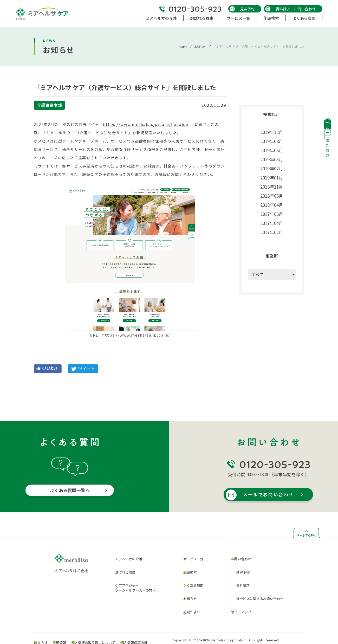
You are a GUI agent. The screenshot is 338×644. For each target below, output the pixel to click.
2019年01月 (272, 173)
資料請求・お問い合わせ (290, 9)
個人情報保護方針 (158, 623)
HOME (182, 46)
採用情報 (70, 623)
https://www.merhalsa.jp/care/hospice (144, 124)
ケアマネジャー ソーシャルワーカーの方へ (133, 579)
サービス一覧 (190, 558)
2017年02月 (272, 223)
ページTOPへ (306, 535)
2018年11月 (272, 182)
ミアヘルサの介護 (125, 558)
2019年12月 (272, 132)
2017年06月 (272, 207)
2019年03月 (272, 157)
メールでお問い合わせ (271, 495)
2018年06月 (272, 190)
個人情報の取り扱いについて (110, 623)
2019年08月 (272, 140)
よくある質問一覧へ (70, 491)
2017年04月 (272, 215)
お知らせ (199, 46)
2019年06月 (272, 148)
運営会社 (46, 623)
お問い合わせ (235, 558)
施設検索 (186, 567)
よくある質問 (190, 577)
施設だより (188, 596)
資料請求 (237, 577)
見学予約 (242, 9)
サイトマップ (235, 596)
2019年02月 (272, 165)
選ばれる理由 (121, 568)
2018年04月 (272, 198)
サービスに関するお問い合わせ (256, 587)
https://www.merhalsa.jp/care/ (136, 335)
